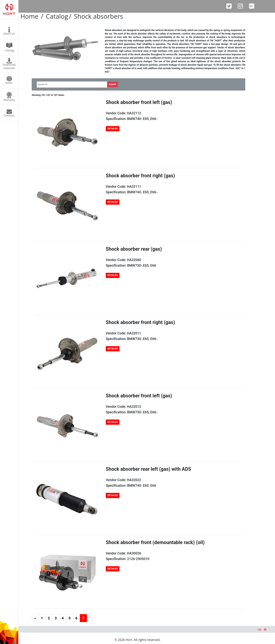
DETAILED (113, 129)
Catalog (57, 16)
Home (29, 16)
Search (112, 84)
